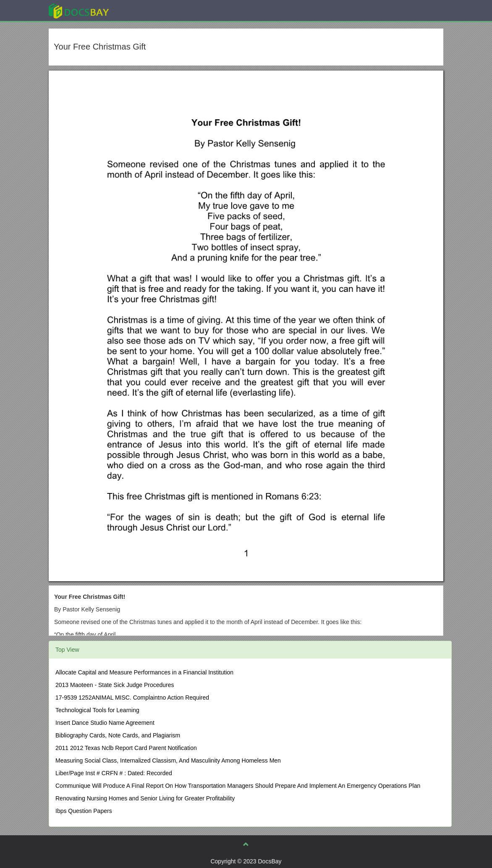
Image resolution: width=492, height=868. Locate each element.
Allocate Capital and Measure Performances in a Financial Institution (144, 672)
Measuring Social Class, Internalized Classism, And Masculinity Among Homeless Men (168, 760)
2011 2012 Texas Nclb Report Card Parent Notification (126, 748)
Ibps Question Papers (84, 811)
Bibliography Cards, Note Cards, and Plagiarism (118, 735)
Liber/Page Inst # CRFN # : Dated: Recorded (114, 773)
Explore (142, 10)
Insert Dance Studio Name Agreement (105, 723)
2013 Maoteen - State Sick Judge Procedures (115, 685)
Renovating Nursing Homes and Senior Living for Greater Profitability (145, 798)
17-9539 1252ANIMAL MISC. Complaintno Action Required (132, 698)
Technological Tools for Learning (97, 710)
